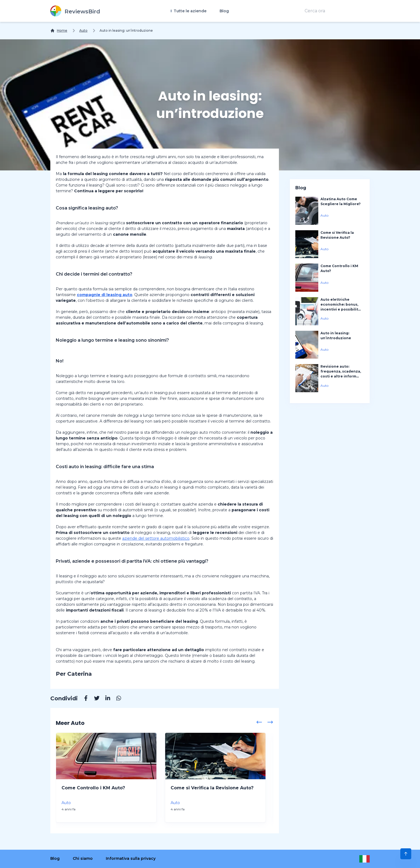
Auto (83, 30)
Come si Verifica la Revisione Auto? (212, 788)
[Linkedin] (105, 699)
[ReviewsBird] (75, 11)
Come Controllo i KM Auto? (93, 788)
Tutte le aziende (189, 11)
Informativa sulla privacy (131, 858)
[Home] (59, 31)
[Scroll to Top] (406, 854)
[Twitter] (94, 699)
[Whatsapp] (116, 699)
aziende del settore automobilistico (156, 538)
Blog (224, 11)
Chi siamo (83, 858)
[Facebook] (83, 699)
